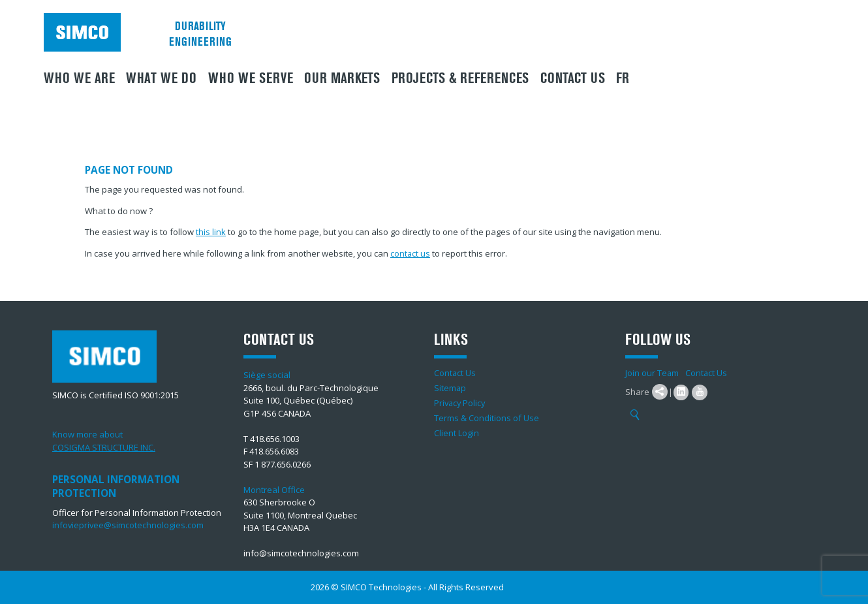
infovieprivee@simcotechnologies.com (129, 525)
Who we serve (251, 78)
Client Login (457, 433)
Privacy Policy (461, 403)
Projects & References (460, 78)
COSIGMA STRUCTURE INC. (104, 447)
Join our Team (652, 373)
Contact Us (573, 78)
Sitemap (450, 388)
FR (623, 78)
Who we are (79, 78)
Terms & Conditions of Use (487, 418)
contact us (411, 253)
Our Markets (342, 78)
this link (211, 232)
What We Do (161, 78)
